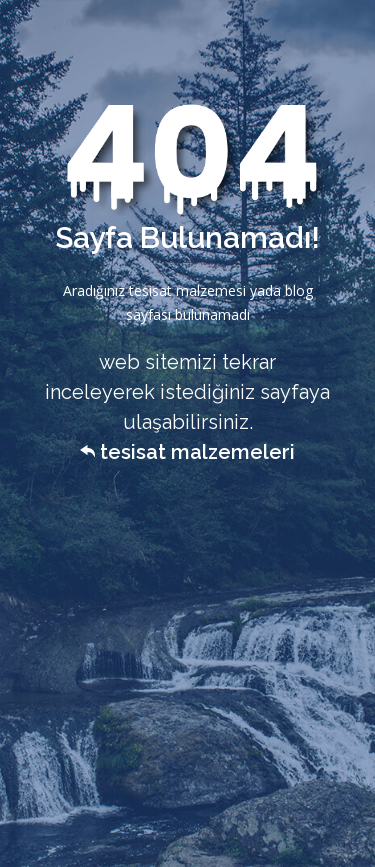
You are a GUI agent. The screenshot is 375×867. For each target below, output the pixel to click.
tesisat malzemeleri (187, 452)
